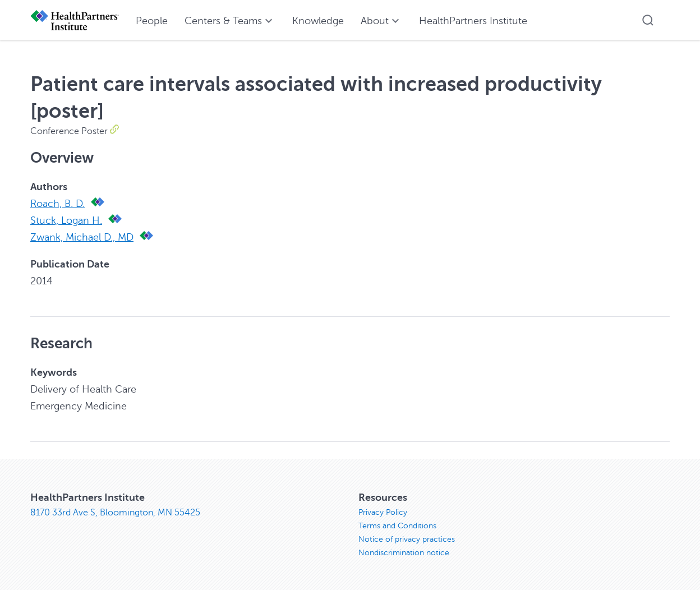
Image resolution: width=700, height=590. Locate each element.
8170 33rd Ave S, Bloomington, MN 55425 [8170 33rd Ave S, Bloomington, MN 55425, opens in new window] (115, 513)
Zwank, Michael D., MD (82, 237)
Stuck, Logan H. (66, 220)
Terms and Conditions (397, 526)
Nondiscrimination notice (404, 553)
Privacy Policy (383, 512)
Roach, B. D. (57, 204)
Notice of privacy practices (407, 539)
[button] (648, 20)
